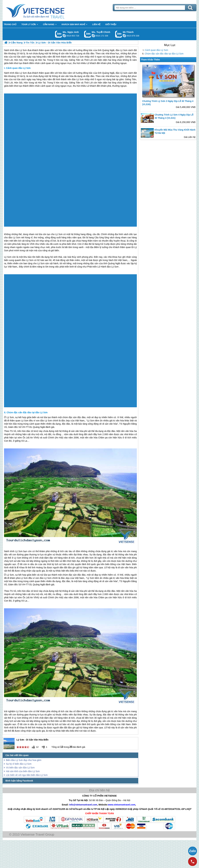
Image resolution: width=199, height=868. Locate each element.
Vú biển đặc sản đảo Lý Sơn (20, 768)
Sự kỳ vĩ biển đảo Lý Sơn (19, 764)
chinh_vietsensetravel (93, 36)
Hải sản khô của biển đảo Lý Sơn (23, 771)
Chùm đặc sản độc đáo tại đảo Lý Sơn (164, 54)
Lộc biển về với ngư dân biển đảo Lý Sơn (27, 775)
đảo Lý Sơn (21, 73)
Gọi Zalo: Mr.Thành (119, 34)
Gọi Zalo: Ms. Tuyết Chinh (88, 34)
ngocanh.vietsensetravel (64, 36)
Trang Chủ (43, 11)
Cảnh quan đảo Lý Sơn (156, 50)
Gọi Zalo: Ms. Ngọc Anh (59, 34)
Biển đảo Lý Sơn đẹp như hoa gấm (24, 760)
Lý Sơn (59, 234)
